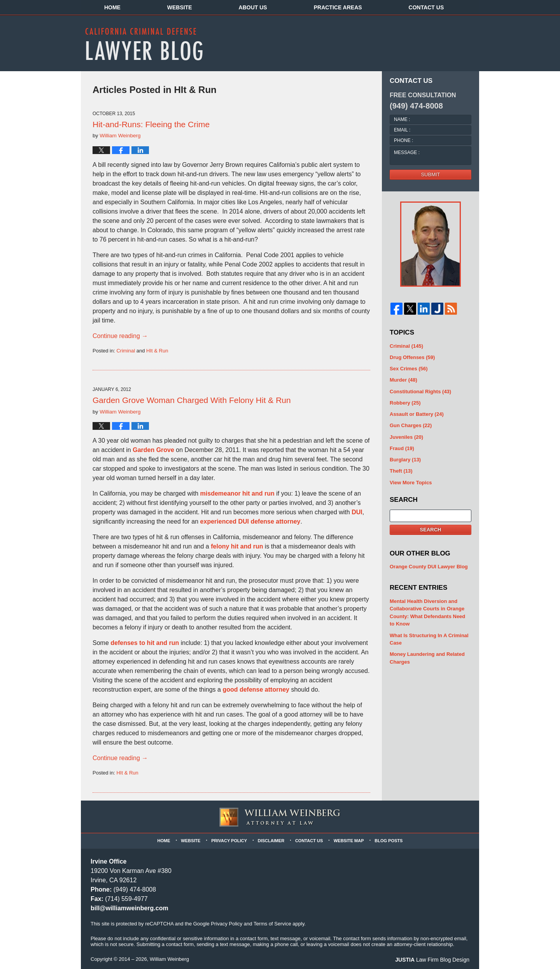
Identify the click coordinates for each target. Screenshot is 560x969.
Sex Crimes (409, 369)
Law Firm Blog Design (432, 960)
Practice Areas (338, 7)
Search (431, 530)
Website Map (349, 841)
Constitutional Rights (420, 392)
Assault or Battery (417, 414)
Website (180, 7)
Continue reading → (120, 336)
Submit (430, 174)
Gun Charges (411, 425)
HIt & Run (157, 351)
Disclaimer (271, 841)
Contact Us (426, 7)
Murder (403, 380)
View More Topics (411, 483)
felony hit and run (237, 546)
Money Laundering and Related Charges (427, 658)
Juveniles (406, 437)
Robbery (405, 403)
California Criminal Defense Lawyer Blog (144, 44)
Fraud (402, 448)
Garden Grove (153, 450)
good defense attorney (256, 690)
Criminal (126, 351)
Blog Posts (388, 841)
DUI (356, 512)
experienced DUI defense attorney (250, 521)
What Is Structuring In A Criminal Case (429, 639)
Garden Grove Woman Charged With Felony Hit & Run (192, 400)
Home (112, 7)
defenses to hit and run (145, 643)
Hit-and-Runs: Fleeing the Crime (151, 124)
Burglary (405, 460)
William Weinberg (169, 959)
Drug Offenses (412, 357)
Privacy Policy (229, 841)
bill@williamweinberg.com (129, 908)
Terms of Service (272, 924)
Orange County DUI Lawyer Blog (429, 567)
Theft (401, 471)
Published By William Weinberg (413, 43)
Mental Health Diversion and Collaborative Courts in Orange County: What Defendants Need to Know (427, 613)
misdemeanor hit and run (237, 493)
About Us (253, 7)
